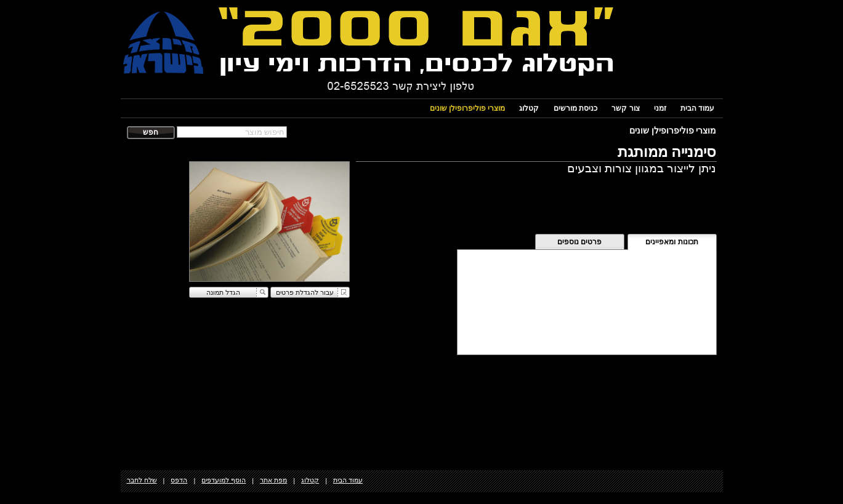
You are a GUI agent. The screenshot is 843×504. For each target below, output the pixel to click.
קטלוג (529, 108)
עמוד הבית (697, 108)
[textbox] (232, 132)
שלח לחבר (142, 480)
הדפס (179, 480)
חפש (151, 132)
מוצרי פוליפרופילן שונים (468, 108)
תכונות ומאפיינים (672, 242)
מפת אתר (273, 480)
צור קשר (625, 108)
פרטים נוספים (579, 242)
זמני (660, 108)
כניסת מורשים (575, 108)
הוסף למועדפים (224, 480)
